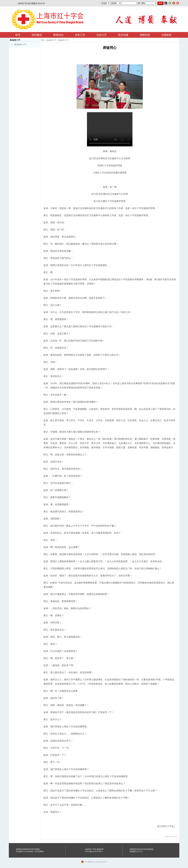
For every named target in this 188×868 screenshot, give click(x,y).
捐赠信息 (145, 35)
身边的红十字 (20, 44)
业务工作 (80, 35)
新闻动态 (58, 35)
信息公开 (102, 35)
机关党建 (123, 35)
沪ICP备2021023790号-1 (94, 851)
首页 (18, 35)
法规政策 (166, 35)
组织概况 (37, 35)
